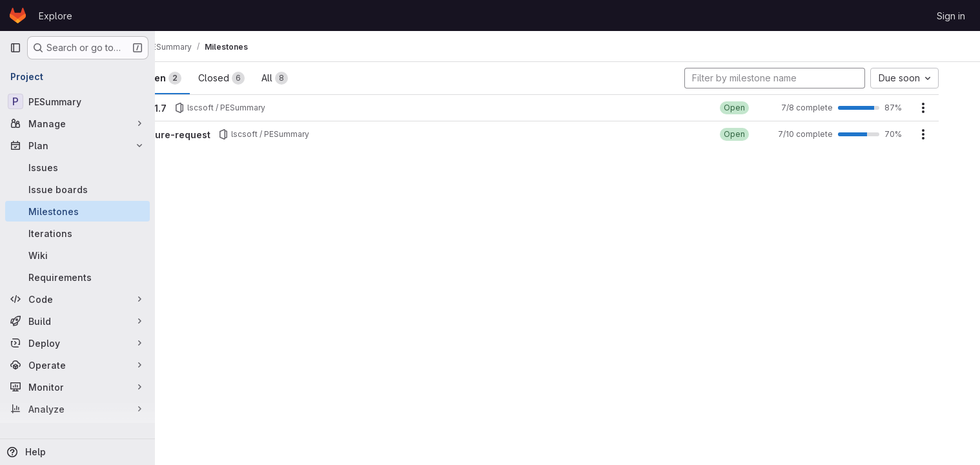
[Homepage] (18, 15)
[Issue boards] (77, 189)
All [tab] (312, 78)
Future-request (213, 135)
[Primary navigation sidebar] (15, 48)
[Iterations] (77, 233)
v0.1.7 (191, 108)
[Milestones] (77, 211)
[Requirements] (77, 277)
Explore (56, 16)
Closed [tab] (259, 78)
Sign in (951, 16)
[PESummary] (77, 101)
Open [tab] (199, 78)
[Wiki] (77, 255)
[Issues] (77, 167)
